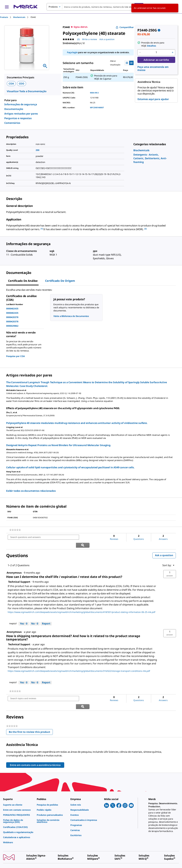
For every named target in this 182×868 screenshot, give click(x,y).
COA (11, 84)
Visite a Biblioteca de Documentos (71, 316)
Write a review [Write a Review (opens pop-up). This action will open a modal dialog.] (90, 39)
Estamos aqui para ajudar (153, 99)
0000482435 (12, 309)
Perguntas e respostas (18, 118)
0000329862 (12, 326)
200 (38, 150)
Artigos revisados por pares (21, 114)
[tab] (7, 17)
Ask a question (164, 548)
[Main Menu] (7, 7)
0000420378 (12, 317)
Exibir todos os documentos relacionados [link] (31, 491)
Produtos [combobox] (53, 7)
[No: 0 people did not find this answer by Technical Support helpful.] (35, 616)
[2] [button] (145, 229)
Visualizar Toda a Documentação (27, 91)
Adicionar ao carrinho (156, 60)
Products (4, 17)
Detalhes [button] (152, 46)
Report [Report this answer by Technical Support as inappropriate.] (46, 616)
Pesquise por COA (16, 356)
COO (22, 84)
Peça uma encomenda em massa (153, 68)
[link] (141, 150)
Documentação (14, 109)
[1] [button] (42, 229)
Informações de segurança (21, 104)
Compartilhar (125, 27)
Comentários (12, 123)
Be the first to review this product (31, 717)
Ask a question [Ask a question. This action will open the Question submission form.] (107, 39)
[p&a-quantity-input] (156, 52)
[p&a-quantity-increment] (173, 52)
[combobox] (95, 7)
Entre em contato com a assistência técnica (35, 749)
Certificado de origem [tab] (60, 281)
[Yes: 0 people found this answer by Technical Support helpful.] (24, 616)
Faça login (72, 52)
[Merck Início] (25, 7)
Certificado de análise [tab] (23, 281)
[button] (170, 566)
